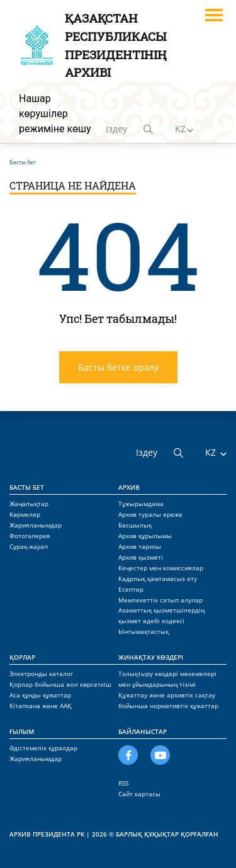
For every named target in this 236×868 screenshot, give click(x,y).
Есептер (131, 589)
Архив (129, 487)
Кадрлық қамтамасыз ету (158, 578)
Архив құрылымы (145, 536)
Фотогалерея (30, 536)
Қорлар (22, 657)
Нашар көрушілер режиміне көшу (55, 114)
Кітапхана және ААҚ (41, 706)
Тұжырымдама (141, 504)
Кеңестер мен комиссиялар (161, 568)
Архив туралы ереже (150, 514)
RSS (123, 783)
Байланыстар (143, 731)
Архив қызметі (141, 557)
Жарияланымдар (36, 525)
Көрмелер (25, 514)
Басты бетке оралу (118, 367)
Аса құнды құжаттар (40, 695)
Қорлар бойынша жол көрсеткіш (60, 684)
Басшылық (135, 525)
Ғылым (22, 731)
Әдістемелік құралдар (43, 748)
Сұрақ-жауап (29, 546)
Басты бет (27, 487)
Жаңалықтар (29, 504)
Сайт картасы (139, 794)
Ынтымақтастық (143, 631)
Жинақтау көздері (151, 657)
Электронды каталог (41, 674)
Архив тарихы (140, 546)
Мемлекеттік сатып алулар (160, 600)
